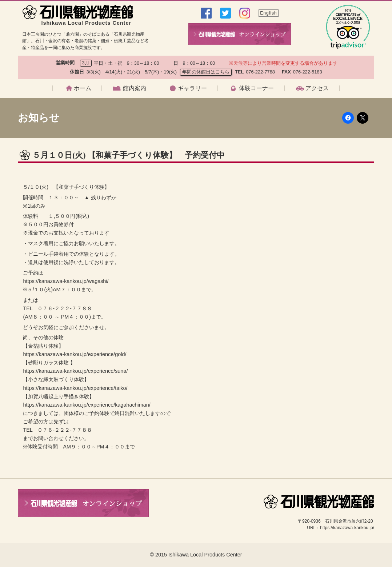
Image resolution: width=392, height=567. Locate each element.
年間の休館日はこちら (206, 72)
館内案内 (135, 88)
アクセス (317, 88)
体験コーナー (256, 88)
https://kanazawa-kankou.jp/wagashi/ (66, 281)
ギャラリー (192, 88)
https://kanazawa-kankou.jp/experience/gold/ (75, 354)
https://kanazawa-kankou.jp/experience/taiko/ (75, 388)
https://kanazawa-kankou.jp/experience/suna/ (75, 371)
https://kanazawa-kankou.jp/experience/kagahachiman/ (87, 405)
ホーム (83, 88)
